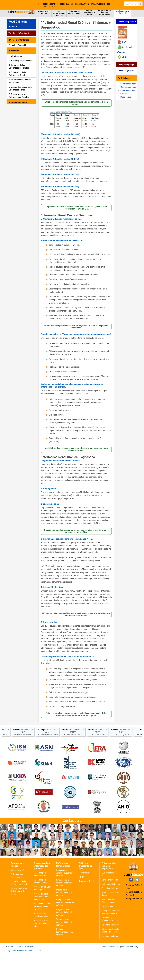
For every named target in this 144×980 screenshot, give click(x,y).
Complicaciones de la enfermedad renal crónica (65, 930)
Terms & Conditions (24, 974)
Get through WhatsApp (125, 50)
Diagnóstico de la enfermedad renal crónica (64, 940)
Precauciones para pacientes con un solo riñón (42, 934)
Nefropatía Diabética (111, 911)
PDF (124, 42)
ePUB (125, 57)
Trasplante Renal (86, 908)
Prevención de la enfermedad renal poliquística (41, 924)
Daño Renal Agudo (110, 907)
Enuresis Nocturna (110, 963)
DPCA (81, 904)
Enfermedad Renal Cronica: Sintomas (67, 215)
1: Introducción (15, 56)
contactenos (49, 7)
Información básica (19, 897)
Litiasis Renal (108, 934)
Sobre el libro (66, 4)
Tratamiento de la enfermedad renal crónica (64, 949)
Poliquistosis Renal (110, 916)
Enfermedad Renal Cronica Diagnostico (68, 457)
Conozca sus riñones (44, 12)
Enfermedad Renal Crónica (74, 12)
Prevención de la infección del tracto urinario (42, 951)
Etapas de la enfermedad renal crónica (64, 920)
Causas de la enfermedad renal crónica (64, 900)
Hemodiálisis (85, 900)
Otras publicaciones (101, 4)
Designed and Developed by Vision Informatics (23, 978)
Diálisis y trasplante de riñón (89, 12)
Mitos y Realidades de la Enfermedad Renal (19, 918)
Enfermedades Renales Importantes (105, 12)
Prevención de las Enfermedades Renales (59, 12)
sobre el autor (82, 4)
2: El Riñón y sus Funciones (21, 61)
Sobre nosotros (50, 4)
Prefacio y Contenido (18, 45)
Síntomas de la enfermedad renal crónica (64, 910)
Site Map (10, 974)
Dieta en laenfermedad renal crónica (65, 959)
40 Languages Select (123, 12)
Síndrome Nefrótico (110, 952)
